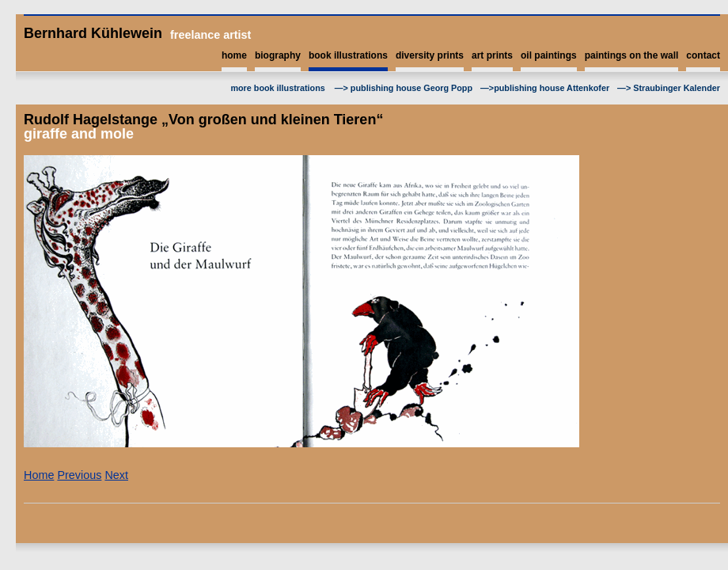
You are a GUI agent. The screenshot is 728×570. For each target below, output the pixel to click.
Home (39, 475)
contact (703, 55)
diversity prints (430, 55)
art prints (492, 55)
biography (278, 55)
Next (116, 475)
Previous (79, 475)
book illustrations (348, 55)
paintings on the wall (632, 55)
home (234, 55)
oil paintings (549, 55)
